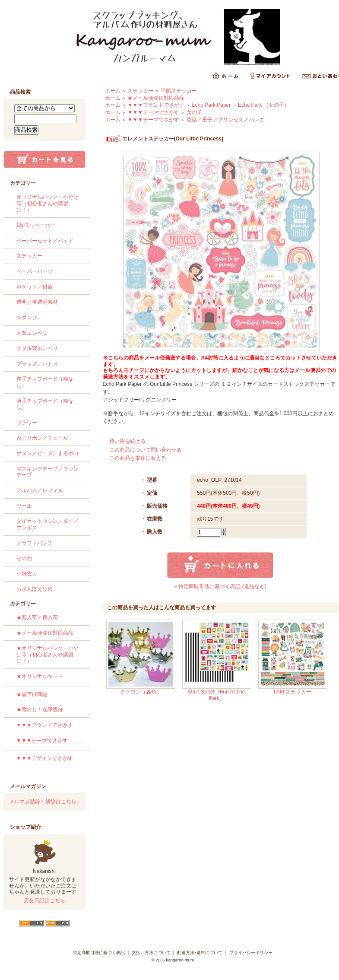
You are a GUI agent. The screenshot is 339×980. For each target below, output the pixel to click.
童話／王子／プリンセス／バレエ (225, 120)
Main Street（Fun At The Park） (217, 695)
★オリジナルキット (50, 678)
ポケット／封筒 (35, 287)
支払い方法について (151, 953)
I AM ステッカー (293, 692)
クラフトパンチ (35, 543)
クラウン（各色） (141, 692)
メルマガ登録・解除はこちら (43, 802)
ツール (24, 506)
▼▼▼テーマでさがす (50, 742)
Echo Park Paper (211, 105)
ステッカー (29, 256)
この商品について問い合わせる (146, 450)
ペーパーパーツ (35, 271)
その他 (24, 558)
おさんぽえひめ (35, 589)
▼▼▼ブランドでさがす (45, 725)
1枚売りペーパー (36, 225)
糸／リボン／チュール (42, 438)
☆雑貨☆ (27, 574)
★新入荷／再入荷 (37, 617)
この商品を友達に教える (138, 458)
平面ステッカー (179, 91)
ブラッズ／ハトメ (37, 364)
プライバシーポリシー (251, 953)
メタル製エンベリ (37, 348)
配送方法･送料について (200, 953)
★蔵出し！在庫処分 (40, 710)
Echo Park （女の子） (264, 105)
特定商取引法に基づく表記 (99, 953)
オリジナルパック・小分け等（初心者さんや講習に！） (48, 203)
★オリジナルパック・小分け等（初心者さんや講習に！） (48, 654)
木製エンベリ (32, 333)
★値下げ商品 (32, 694)
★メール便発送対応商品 (45, 633)
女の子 (194, 112)
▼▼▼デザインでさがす (50, 760)
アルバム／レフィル (40, 490)
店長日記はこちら (44, 900)
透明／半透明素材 (37, 302)
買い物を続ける (127, 441)
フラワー (27, 423)
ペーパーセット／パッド (45, 241)
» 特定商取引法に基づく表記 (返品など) (220, 586)
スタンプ (27, 318)
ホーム (113, 91)
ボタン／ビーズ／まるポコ (48, 453)
